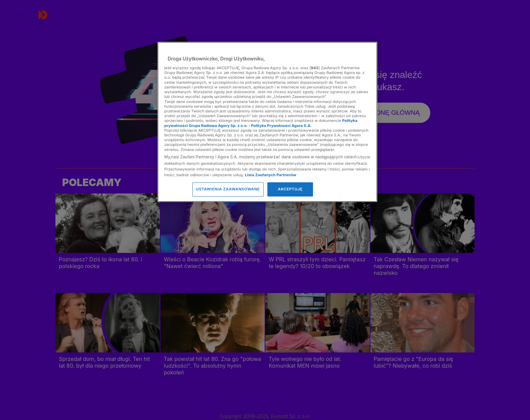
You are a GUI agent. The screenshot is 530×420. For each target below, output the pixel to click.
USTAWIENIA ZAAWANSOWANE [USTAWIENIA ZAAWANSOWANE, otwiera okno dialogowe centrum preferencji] (228, 189)
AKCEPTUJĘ (290, 189)
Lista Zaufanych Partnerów (271, 175)
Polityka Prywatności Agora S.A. (281, 126)
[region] (267, 122)
